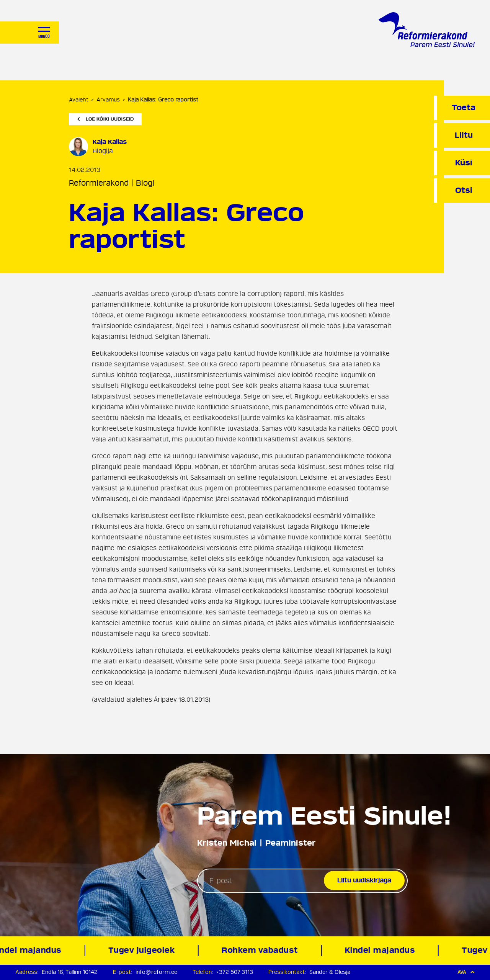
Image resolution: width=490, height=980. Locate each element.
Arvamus (108, 100)
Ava (466, 972)
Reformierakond (99, 183)
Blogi (145, 183)
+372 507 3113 (235, 972)
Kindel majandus (381, 950)
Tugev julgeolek (143, 950)
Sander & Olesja (330, 972)
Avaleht (79, 100)
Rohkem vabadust (261, 950)
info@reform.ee (156, 972)
